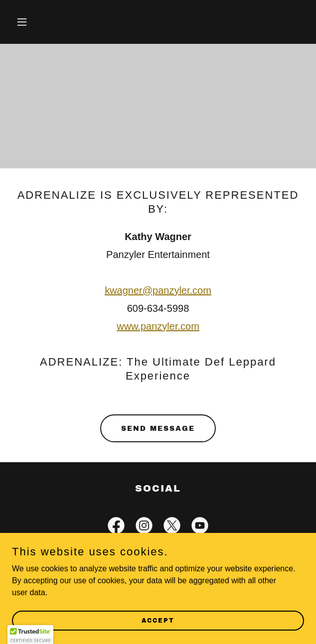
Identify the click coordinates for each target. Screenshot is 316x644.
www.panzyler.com (158, 326)
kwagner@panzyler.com (158, 290)
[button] (34, 22)
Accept (158, 620)
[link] (116, 527)
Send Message (158, 429)
